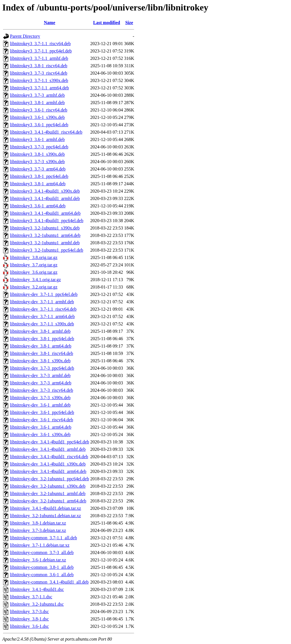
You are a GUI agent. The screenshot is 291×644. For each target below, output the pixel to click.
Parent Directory (25, 36)
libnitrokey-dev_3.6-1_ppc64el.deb (42, 412)
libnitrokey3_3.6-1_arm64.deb (38, 206)
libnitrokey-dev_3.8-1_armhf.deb (40, 331)
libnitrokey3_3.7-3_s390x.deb (37, 162)
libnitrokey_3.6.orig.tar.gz (34, 272)
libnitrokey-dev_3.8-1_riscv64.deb (41, 353)
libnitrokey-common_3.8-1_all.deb (42, 567)
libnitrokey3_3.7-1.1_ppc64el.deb (41, 51)
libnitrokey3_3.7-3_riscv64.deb (39, 73)
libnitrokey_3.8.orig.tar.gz (34, 257)
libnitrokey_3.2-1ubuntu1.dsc (37, 604)
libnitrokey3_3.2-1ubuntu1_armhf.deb (45, 243)
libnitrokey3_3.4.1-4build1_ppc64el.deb (47, 221)
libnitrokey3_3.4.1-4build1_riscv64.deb (46, 132)
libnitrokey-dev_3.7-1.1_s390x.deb (42, 324)
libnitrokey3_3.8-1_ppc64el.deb (39, 176)
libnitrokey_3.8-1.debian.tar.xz (38, 523)
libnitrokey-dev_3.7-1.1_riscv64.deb (43, 309)
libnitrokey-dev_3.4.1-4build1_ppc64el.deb (50, 442)
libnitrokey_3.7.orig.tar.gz (34, 265)
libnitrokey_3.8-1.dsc (29, 619)
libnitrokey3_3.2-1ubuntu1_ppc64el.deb (47, 250)
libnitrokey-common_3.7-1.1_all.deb (43, 538)
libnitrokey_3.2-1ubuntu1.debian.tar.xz (45, 516)
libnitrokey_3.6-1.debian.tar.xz (38, 560)
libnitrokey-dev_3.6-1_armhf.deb (40, 405)
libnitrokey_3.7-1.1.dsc (31, 597)
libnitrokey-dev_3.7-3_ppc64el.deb (42, 368)
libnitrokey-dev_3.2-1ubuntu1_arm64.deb (48, 501)
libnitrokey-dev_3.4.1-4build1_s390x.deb (48, 464)
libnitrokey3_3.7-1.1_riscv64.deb (40, 44)
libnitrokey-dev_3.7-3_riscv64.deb (41, 390)
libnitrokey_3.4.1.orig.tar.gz (35, 280)
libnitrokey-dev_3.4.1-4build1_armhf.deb (48, 449)
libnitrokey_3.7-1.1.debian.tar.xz (40, 545)
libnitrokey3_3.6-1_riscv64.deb (39, 110)
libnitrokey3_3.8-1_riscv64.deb (39, 66)
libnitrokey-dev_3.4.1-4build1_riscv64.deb (49, 457)
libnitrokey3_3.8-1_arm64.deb (38, 184)
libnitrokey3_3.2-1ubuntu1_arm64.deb (45, 235)
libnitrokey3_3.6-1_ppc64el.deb (39, 125)
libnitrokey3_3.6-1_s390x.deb (37, 117)
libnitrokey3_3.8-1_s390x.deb (37, 154)
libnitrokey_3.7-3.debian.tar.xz (38, 530)
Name (49, 23)
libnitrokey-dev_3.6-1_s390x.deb (40, 434)
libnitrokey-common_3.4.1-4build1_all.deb (49, 582)
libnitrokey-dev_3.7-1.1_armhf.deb (42, 302)
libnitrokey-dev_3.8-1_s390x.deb (40, 361)
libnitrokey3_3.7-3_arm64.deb (38, 169)
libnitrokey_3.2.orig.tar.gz (34, 287)
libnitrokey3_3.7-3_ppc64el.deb (39, 147)
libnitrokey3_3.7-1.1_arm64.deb (40, 88)
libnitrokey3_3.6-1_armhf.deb (37, 139)
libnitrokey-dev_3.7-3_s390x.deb (40, 398)
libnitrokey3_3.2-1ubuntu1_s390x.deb (45, 228)
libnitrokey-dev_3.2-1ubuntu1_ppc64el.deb (49, 479)
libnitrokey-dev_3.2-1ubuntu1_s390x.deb (48, 486)
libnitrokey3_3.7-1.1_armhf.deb (39, 58)
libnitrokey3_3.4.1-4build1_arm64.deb (45, 213)
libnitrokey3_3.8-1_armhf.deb (37, 103)
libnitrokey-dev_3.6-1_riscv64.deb (41, 420)
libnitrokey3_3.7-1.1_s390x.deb (39, 80)
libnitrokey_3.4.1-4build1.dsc (37, 589)
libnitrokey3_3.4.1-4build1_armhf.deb (45, 198)
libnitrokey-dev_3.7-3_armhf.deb (40, 375)
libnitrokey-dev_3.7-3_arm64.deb (41, 383)
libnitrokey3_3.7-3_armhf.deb (37, 95)
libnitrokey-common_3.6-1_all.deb (42, 575)
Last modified (107, 23)
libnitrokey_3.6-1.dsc (29, 626)
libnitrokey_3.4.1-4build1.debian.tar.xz (45, 508)
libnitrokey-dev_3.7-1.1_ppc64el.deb (44, 294)
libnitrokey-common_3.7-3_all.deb (42, 553)
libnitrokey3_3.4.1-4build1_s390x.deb (45, 191)
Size (129, 23)
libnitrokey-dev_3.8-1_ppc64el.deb (42, 339)
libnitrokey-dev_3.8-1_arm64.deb (41, 346)
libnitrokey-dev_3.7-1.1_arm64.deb (42, 316)
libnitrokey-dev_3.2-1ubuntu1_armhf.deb (48, 493)
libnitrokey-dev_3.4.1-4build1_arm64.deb (48, 471)
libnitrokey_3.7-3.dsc (29, 612)
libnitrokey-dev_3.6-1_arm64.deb (41, 427)
